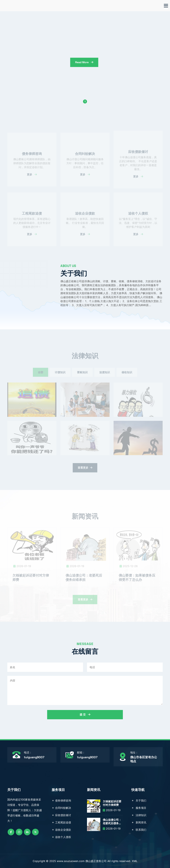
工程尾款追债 (61, 822)
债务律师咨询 (61, 801)
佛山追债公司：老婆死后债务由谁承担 (112, 822)
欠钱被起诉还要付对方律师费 (112, 803)
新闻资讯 (139, 822)
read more (122, 62)
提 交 (85, 715)
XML (135, 861)
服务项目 (139, 808)
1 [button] (85, 101)
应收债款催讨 (61, 815)
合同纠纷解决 (61, 808)
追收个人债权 (61, 837)
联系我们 (139, 830)
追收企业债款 (61, 830)
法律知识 (139, 815)
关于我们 (139, 801)
